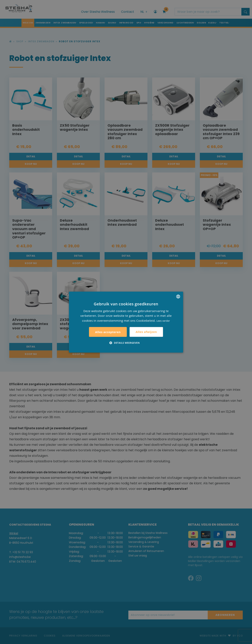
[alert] (126, 322)
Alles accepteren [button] (108, 332)
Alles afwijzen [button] (146, 332)
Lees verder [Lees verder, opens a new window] (163, 321)
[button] (126, 343)
